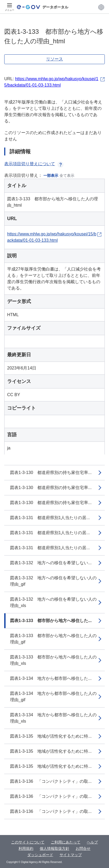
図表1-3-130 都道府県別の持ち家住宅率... (51, 473)
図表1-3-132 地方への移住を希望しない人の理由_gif (53, 581)
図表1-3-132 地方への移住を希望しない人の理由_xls (53, 602)
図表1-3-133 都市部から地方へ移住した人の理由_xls (53, 660)
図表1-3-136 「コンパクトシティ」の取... (51, 781)
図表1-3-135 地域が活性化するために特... (51, 736)
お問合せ (83, 848)
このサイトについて (28, 842)
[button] (101, 7)
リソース (54, 59)
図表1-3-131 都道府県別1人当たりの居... (50, 518)
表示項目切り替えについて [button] (34, 164)
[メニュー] (10, 7)
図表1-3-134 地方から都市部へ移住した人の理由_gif (53, 697)
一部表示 (51, 176)
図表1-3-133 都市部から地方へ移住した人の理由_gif (53, 639)
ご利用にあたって (66, 842)
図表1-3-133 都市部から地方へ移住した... (51, 621)
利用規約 (26, 848)
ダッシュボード (40, 855)
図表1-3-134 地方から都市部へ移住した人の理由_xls (53, 718)
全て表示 (67, 176)
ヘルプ (92, 842)
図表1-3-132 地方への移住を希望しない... (51, 563)
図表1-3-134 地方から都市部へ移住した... (51, 678)
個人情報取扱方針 (54, 848)
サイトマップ (71, 855)
